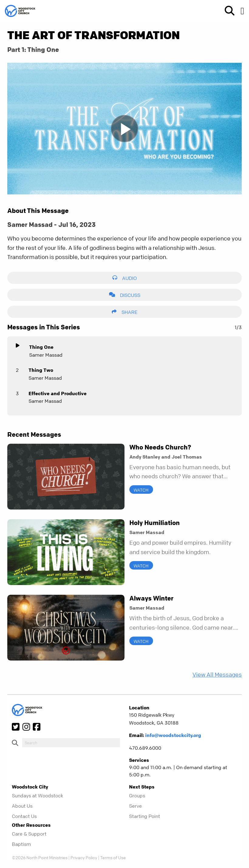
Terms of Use (113, 857)
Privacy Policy (84, 857)
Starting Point (145, 816)
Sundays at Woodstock (38, 796)
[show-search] (227, 11)
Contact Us (24, 816)
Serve (135, 806)
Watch (141, 490)
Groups (137, 796)
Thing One (41, 347)
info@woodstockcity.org (173, 735)
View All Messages (217, 675)
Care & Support (29, 834)
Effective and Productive (58, 393)
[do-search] (71, 743)
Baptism (21, 844)
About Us (22, 806)
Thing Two (41, 370)
